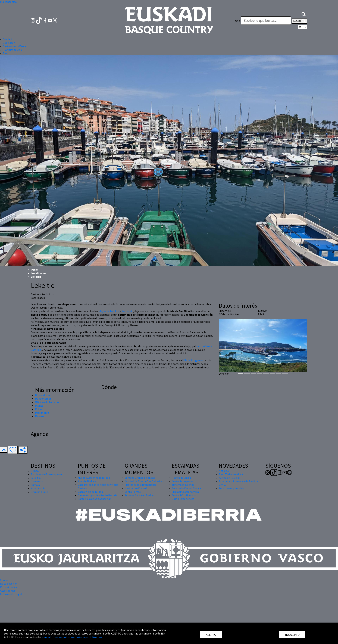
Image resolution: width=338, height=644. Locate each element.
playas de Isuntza (109, 311)
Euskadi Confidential (184, 495)
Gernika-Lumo (39, 492)
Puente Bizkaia (87, 481)
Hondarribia (38, 488)
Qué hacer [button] (9, 43)
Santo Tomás (133, 492)
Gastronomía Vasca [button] (14, 46)
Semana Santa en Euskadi (140, 495)
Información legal (11, 594)
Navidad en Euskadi (136, 488)
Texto (237, 21)
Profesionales (8, 587)
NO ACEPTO (292, 635)
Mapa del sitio (8, 584)
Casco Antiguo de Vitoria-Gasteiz (98, 495)
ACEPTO (211, 635)
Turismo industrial (183, 485)
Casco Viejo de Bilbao (90, 492)
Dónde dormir (43, 395)
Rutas (39, 409)
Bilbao (35, 471)
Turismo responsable (231, 488)
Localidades (39, 273)
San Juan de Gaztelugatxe (46, 474)
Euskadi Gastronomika (185, 492)
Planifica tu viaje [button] (13, 50)
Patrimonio (42, 413)
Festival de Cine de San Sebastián (144, 481)
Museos (40, 416)
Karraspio (127, 311)
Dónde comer (43, 398)
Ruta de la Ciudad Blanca (186, 488)
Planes (39, 406)
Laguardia (37, 481)
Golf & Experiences (183, 499)
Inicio (34, 270)
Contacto (6, 580)
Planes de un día (181, 478)
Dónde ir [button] (8, 39)
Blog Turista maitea (231, 474)
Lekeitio (36, 478)
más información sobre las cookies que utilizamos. (72, 637)
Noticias (224, 471)
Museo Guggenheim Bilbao (94, 478)
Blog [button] (6, 53)
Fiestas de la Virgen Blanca (141, 485)
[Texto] (266, 21)
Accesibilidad (8, 591)
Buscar (299, 21)
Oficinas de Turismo (47, 402)
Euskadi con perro (182, 481)
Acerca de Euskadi (229, 478)
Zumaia (35, 485)
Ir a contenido (8, 2)
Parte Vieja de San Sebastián (95, 499)
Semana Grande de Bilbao (140, 478)
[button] (304, 14)
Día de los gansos (194, 360)
